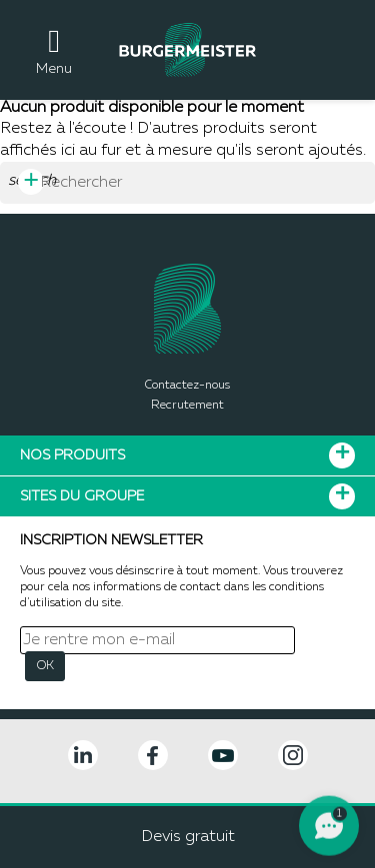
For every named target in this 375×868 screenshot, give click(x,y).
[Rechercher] (187, 183)
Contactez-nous (187, 386)
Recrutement (187, 406)
